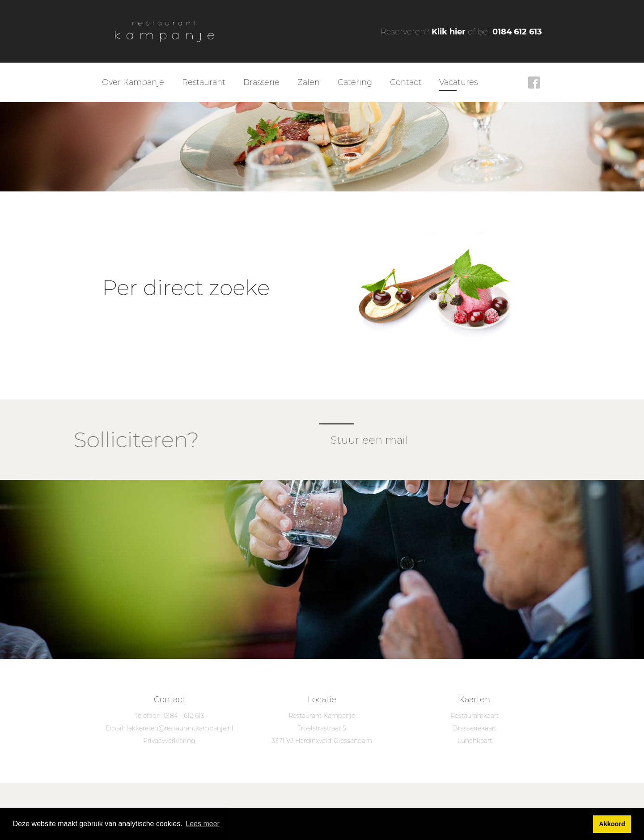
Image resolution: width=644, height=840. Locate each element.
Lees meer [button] (203, 824)
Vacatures (458, 82)
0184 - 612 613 (184, 716)
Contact (406, 82)
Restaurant (204, 82)
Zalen (309, 82)
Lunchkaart (475, 741)
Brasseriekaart (475, 728)
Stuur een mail (369, 440)
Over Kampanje (133, 82)
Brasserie (261, 82)
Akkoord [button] (612, 824)
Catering (355, 82)
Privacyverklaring (169, 741)
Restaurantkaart (475, 716)
